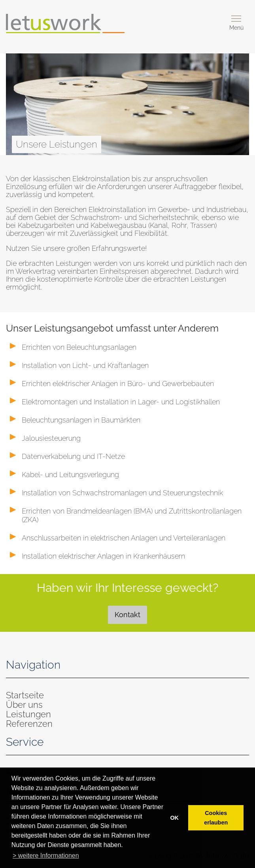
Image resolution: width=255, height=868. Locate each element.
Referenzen (29, 724)
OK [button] (174, 818)
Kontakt (127, 615)
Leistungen (28, 714)
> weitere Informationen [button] (46, 856)
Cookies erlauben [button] (216, 818)
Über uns (24, 705)
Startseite (25, 695)
